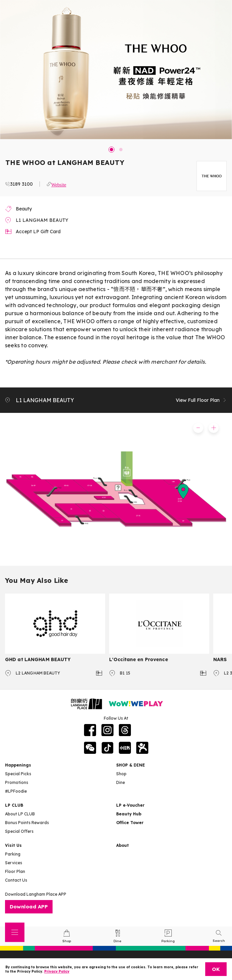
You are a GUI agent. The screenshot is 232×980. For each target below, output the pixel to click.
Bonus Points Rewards (27, 823)
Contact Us (16, 880)
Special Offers (19, 831)
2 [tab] (121, 150)
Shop (121, 774)
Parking (13, 854)
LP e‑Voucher (130, 805)
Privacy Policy (57, 971)
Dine (121, 782)
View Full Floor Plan (201, 400)
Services (14, 863)
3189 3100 (21, 184)
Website (59, 184)
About (123, 845)
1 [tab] (111, 150)
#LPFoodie (16, 791)
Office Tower (130, 823)
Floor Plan (15, 871)
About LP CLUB (20, 814)
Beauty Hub (129, 814)
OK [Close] (216, 969)
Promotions (17, 782)
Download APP (29, 907)
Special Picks (18, 774)
